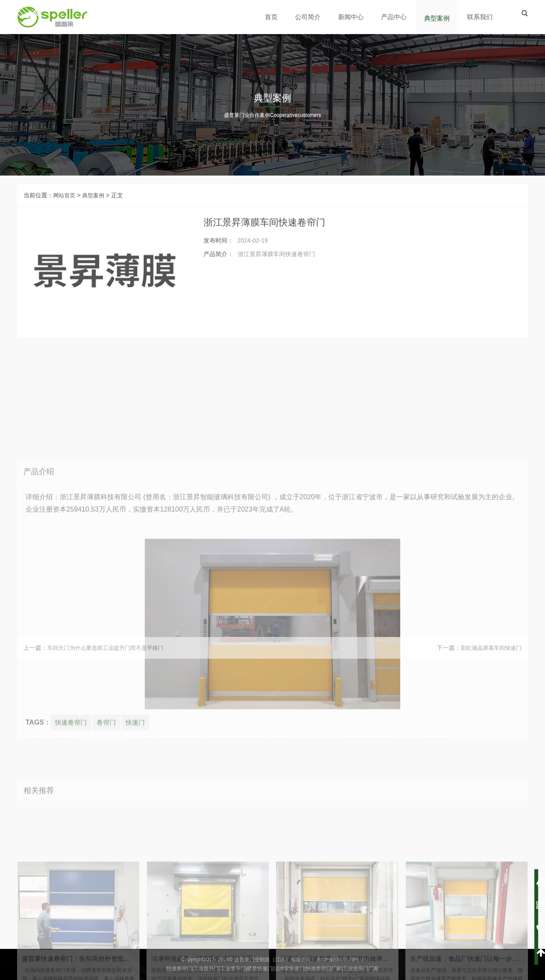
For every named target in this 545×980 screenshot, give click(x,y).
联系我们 (481, 17)
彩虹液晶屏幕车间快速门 (489, 659)
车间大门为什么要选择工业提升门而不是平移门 (110, 659)
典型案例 (438, 18)
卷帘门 (109, 873)
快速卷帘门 (72, 873)
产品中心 (395, 17)
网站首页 (65, 206)
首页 (272, 17)
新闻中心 (352, 17)
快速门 (139, 873)
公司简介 (309, 17)
